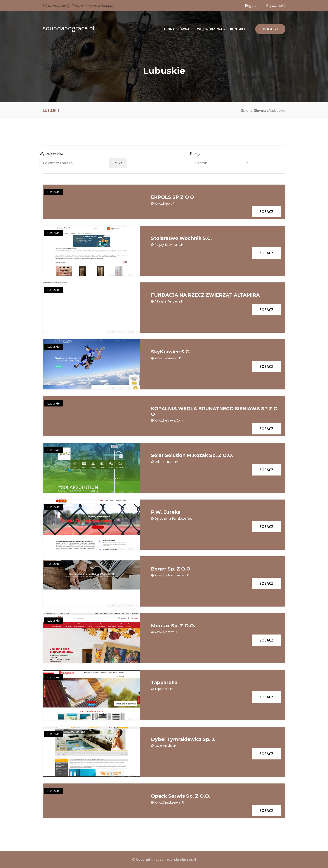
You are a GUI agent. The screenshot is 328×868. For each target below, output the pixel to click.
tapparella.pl (164, 689)
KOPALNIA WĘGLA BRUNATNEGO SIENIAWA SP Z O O (214, 412)
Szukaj (118, 163)
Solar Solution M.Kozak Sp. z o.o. (194, 456)
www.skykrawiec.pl (168, 358)
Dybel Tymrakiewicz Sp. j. (184, 740)
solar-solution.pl (166, 462)
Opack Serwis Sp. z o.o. (181, 796)
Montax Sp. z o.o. (174, 626)
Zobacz (266, 212)
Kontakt (238, 29)
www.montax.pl (166, 632)
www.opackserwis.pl (169, 802)
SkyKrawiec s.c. (171, 352)
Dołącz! (270, 29)
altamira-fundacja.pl (169, 301)
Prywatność (276, 5)
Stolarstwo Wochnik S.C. (183, 238)
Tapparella (165, 683)
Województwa (210, 29)
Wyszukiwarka (51, 154)
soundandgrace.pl (69, 28)
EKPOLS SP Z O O (173, 197)
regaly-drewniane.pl (169, 245)
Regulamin (254, 5)
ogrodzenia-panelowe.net (173, 518)
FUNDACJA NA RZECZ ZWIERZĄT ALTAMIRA (207, 295)
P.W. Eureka (166, 512)
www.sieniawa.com (169, 421)
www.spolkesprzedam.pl (172, 575)
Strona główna (176, 29)
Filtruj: (195, 154)
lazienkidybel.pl (166, 746)
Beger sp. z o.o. (172, 569)
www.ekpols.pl (165, 203)
